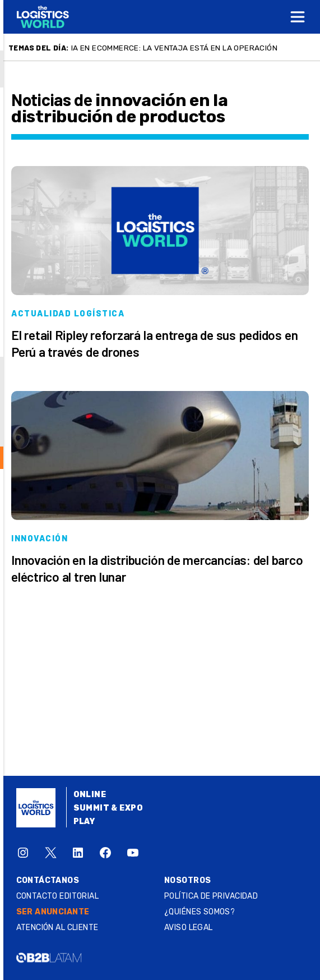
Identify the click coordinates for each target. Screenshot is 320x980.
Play (84, 822)
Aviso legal (189, 928)
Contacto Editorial (58, 896)
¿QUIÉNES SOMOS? (200, 912)
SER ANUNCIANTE (53, 912)
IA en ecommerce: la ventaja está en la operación (174, 48)
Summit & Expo (108, 808)
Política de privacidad (211, 896)
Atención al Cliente (57, 928)
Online (90, 795)
